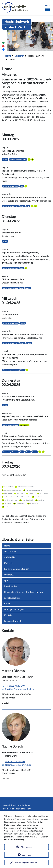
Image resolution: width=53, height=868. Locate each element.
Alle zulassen (27, 847)
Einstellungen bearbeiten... (26, 862)
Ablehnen (27, 855)
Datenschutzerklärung (14, 840)
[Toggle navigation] (47, 7)
